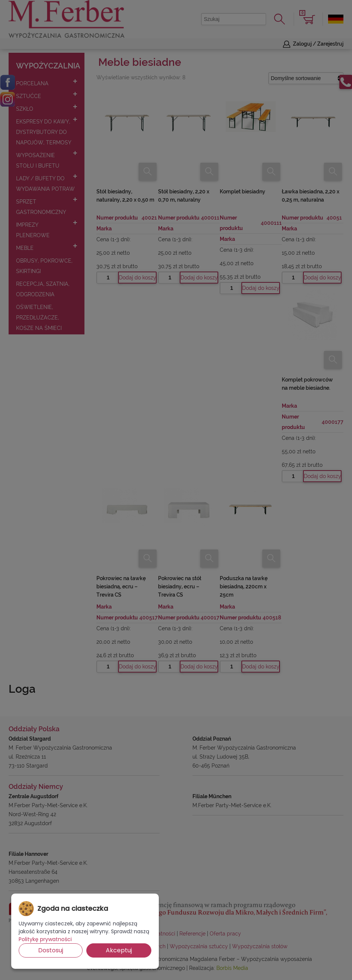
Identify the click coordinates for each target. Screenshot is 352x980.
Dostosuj (51, 950)
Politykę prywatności (45, 939)
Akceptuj (119, 950)
